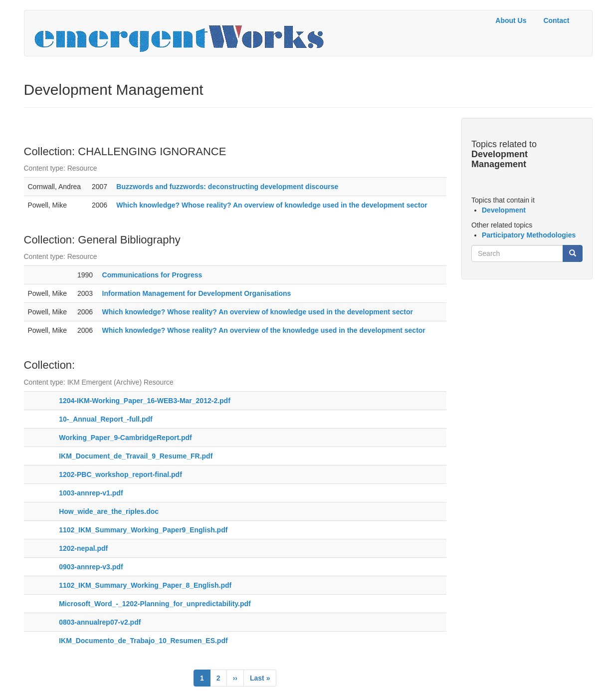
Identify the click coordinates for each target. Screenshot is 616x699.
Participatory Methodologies (529, 235)
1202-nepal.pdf (83, 548)
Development (504, 210)
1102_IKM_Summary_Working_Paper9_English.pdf (143, 530)
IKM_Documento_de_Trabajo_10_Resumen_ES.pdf (143, 641)
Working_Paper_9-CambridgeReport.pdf (125, 438)
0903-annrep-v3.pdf (91, 567)
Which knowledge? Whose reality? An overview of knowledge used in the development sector (272, 205)
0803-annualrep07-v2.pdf (100, 622)
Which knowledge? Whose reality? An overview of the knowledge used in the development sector (264, 330)
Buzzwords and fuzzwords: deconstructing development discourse (227, 187)
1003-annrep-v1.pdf (91, 493)
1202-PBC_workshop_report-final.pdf (120, 474)
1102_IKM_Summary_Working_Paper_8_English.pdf (145, 585)
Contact (556, 20)
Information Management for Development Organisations (197, 293)
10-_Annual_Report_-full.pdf (105, 419)
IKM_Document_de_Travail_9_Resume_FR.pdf (136, 456)
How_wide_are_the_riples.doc (109, 511)
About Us (511, 20)
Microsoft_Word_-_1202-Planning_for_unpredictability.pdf (155, 604)
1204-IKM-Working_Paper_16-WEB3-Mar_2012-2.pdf (145, 401)
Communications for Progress (152, 275)
